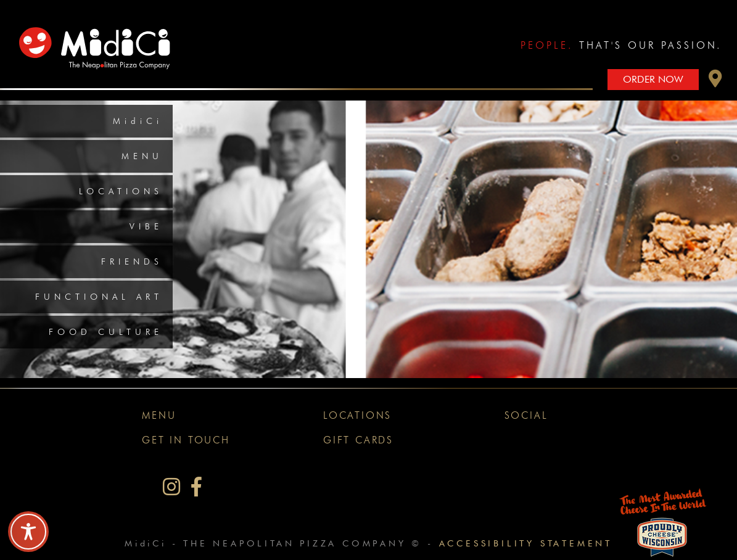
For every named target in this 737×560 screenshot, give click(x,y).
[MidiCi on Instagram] (171, 487)
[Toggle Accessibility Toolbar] (28, 532)
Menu (142, 156)
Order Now (653, 79)
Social (526, 415)
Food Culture (106, 332)
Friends (132, 261)
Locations (121, 191)
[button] (715, 82)
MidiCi (138, 121)
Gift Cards (358, 440)
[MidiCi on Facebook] (196, 487)
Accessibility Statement (526, 543)
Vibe (146, 226)
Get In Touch (186, 440)
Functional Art (99, 297)
